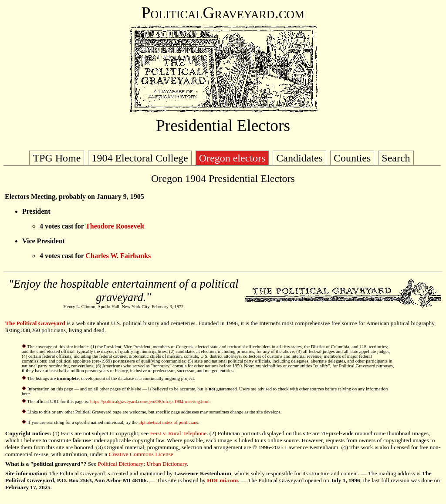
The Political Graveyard (35, 323)
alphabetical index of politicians (168, 422)
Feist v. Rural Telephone (178, 433)
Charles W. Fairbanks (118, 256)
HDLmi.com (222, 480)
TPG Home (57, 158)
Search (396, 158)
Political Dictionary (121, 464)
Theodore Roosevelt (115, 226)
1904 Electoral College (140, 158)
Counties (352, 158)
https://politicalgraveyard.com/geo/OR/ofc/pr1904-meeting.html (150, 402)
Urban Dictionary (167, 464)
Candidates (299, 158)
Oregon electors (232, 158)
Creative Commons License (141, 454)
